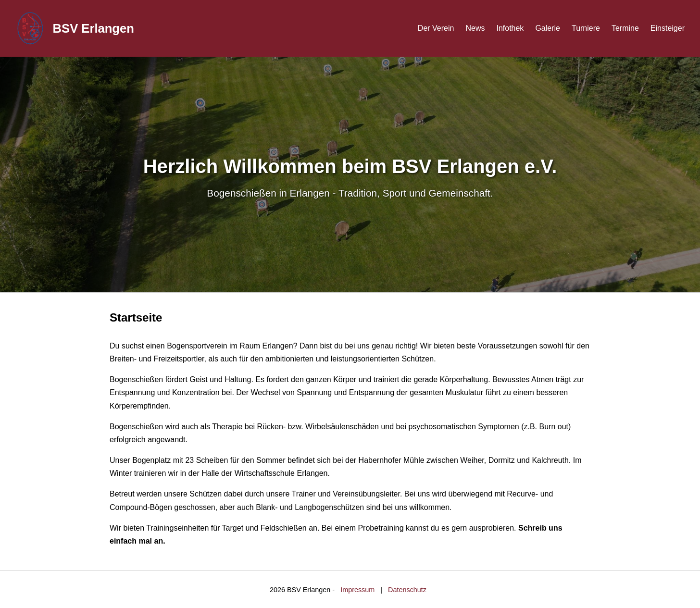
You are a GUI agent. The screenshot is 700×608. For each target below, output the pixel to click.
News (475, 28)
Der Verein (436, 28)
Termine (625, 28)
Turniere (586, 28)
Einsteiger (668, 28)
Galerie (548, 28)
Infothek (510, 28)
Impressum (357, 590)
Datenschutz (407, 590)
